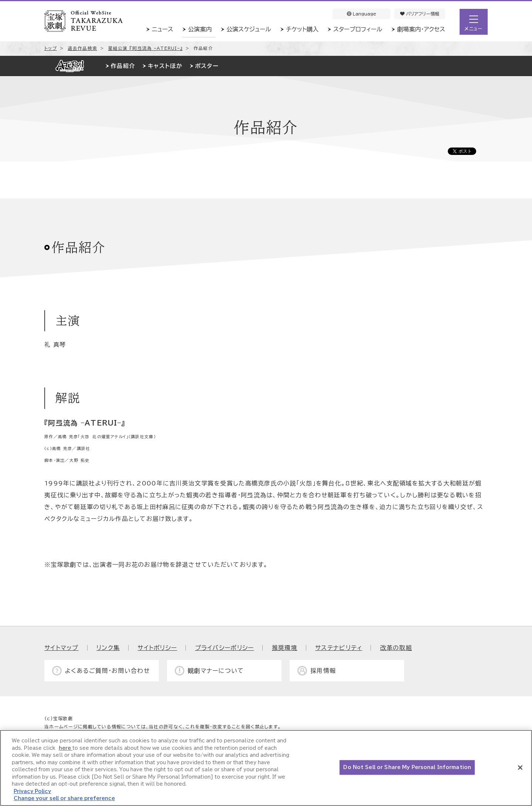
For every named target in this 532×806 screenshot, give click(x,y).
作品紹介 (123, 66)
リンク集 (108, 648)
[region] (266, 768)
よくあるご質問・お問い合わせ (108, 671)
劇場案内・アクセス (421, 29)
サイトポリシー (157, 648)
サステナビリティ (339, 648)
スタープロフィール (358, 29)
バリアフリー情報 (420, 14)
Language (362, 14)
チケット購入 (302, 29)
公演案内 (200, 29)
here (66, 748)
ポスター (207, 66)
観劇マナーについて (216, 671)
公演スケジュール (249, 29)
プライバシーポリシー (225, 648)
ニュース (163, 29)
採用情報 (323, 671)
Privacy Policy (32, 791)
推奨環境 (285, 648)
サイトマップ (62, 648)
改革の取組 (396, 648)
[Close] (520, 768)
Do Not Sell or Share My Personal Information (407, 767)
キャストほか (165, 66)
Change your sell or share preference (64, 798)
